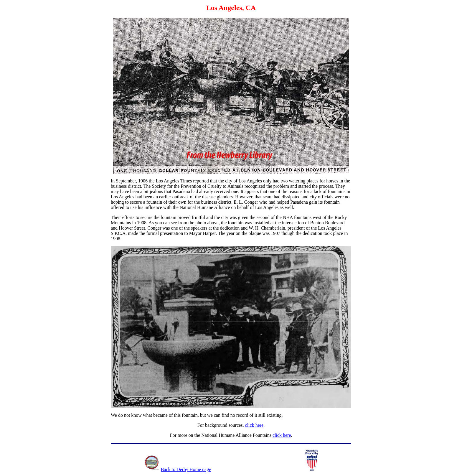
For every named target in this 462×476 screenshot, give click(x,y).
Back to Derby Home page (186, 469)
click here (254, 425)
